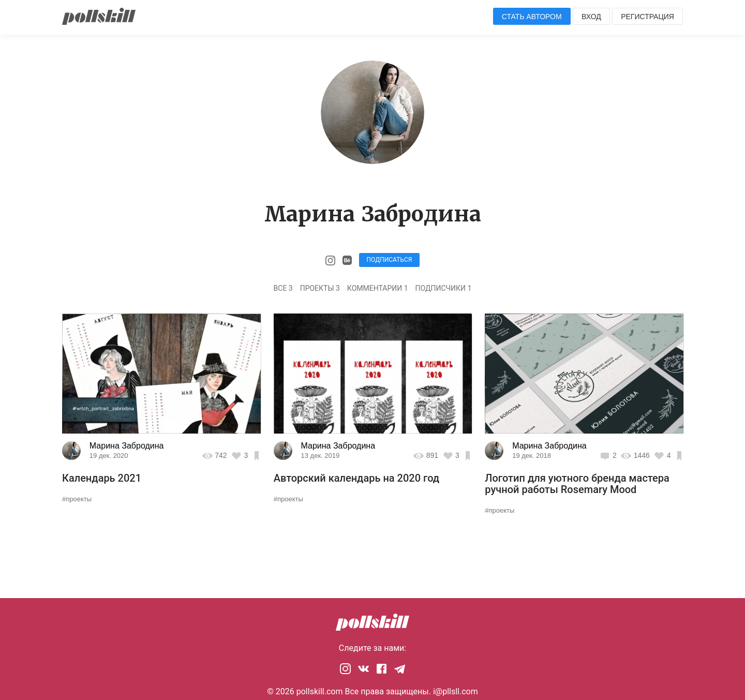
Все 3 (283, 288)
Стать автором (532, 17)
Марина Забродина (127, 446)
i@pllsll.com (456, 691)
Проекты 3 (320, 288)
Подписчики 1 (444, 288)
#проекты (77, 499)
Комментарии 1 (378, 288)
